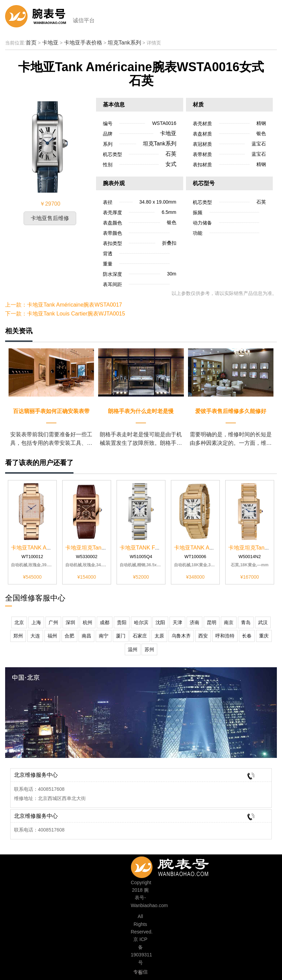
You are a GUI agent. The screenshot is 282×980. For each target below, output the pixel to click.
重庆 (264, 636)
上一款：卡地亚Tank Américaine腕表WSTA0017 (64, 305)
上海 (36, 622)
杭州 (88, 622)
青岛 (246, 622)
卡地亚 (50, 43)
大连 (35, 636)
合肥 (69, 636)
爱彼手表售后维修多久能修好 (231, 411)
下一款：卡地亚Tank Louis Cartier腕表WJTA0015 (65, 314)
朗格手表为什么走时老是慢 (141, 411)
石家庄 (140, 636)
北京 (19, 622)
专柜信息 (140, 973)
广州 (53, 622)
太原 (159, 636)
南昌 (86, 636)
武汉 (263, 622)
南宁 (104, 636)
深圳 (70, 622)
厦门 (121, 636)
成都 (105, 622)
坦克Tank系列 (124, 43)
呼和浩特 (225, 636)
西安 (203, 636)
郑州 (18, 636)
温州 (133, 649)
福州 (52, 636)
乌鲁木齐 (181, 636)
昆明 (212, 622)
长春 (247, 636)
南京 (229, 622)
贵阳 (122, 622)
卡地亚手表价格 (83, 43)
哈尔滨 (141, 622)
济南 (194, 622)
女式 (171, 164)
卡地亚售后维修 (50, 218)
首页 (31, 43)
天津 (177, 622)
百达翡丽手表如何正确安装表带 (51, 411)
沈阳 (160, 622)
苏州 (149, 649)
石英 (171, 154)
